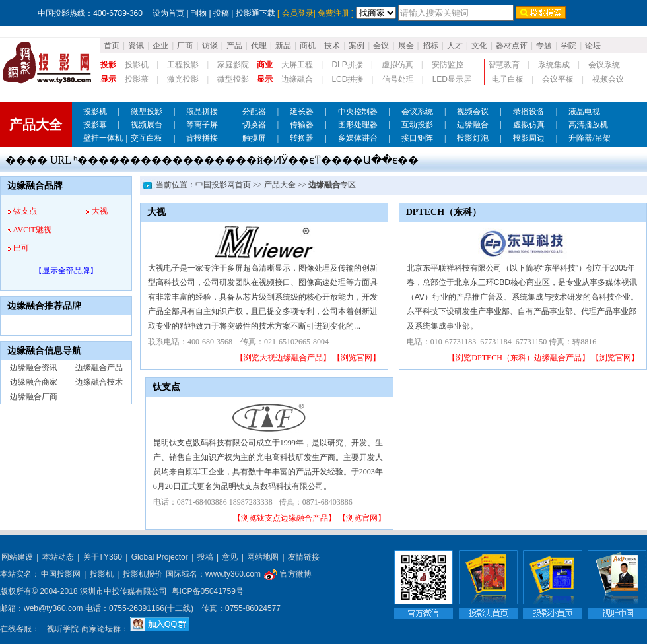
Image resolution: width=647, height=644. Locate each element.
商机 (308, 46)
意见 (230, 557)
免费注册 (333, 13)
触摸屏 (254, 138)
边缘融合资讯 (34, 368)
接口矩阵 (417, 138)
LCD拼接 (347, 79)
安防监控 (448, 65)
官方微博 (288, 574)
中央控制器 (358, 112)
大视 (100, 211)
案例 (357, 46)
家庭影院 (233, 65)
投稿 (221, 13)
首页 (112, 46)
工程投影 (183, 65)
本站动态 (58, 557)
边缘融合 (297, 79)
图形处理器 (358, 125)
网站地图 (263, 557)
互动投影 (417, 125)
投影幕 (137, 79)
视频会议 (608, 79)
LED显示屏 (452, 79)
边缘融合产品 (99, 368)
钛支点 (25, 211)
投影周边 (529, 138)
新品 (283, 46)
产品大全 (280, 185)
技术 (332, 46)
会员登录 (298, 13)
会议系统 (604, 65)
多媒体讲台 (358, 138)
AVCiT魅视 (32, 230)
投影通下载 (255, 13)
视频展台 (147, 125)
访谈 (210, 46)
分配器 (254, 112)
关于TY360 (103, 557)
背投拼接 (202, 138)
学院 (568, 46)
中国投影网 (61, 574)
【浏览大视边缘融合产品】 (283, 358)
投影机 (137, 65)
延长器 (302, 112)
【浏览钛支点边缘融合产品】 (285, 518)
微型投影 (233, 79)
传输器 (302, 125)
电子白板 (508, 79)
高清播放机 (588, 125)
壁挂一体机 (103, 138)
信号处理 (398, 79)
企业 (160, 46)
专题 (544, 46)
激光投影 (183, 79)
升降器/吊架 (589, 138)
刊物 (199, 13)
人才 (455, 46)
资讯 (136, 46)
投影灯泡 (473, 138)
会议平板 (558, 79)
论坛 (593, 46)
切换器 (254, 125)
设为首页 (168, 13)
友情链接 (304, 557)
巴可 (21, 248)
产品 (234, 46)
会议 (381, 46)
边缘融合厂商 (34, 397)
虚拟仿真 (397, 65)
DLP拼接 (347, 65)
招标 (430, 46)
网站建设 (17, 557)
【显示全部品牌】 (66, 271)
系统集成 (554, 65)
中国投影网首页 (223, 185)
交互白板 (147, 138)
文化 (479, 46)
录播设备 (529, 112)
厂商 (185, 46)
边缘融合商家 (34, 382)
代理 (259, 46)
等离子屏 (202, 125)
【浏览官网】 (357, 358)
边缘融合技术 (99, 382)
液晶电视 (584, 112)
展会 (406, 46)
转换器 (302, 138)
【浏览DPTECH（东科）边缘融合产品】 (519, 358)
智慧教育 (504, 65)
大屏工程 (297, 65)
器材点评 (512, 46)
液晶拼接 (202, 112)
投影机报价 (143, 574)
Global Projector (160, 557)
